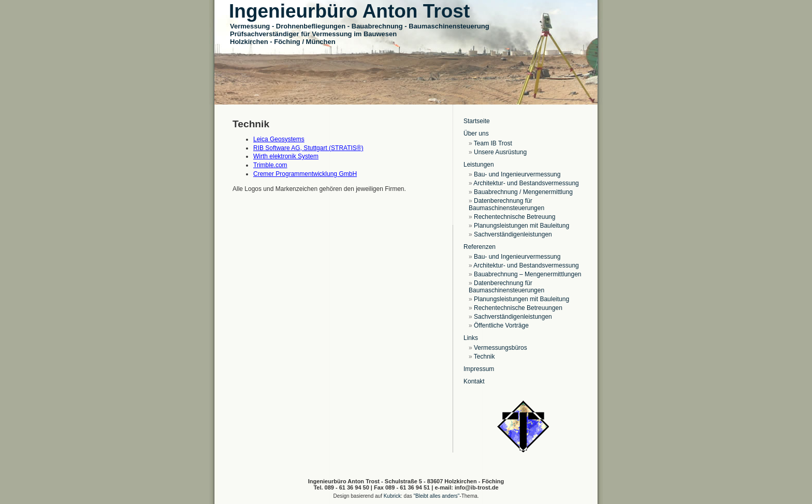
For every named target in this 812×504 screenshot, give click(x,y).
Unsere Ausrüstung (500, 152)
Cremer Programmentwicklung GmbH (305, 174)
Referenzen (480, 247)
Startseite (477, 121)
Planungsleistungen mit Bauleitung (521, 226)
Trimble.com (270, 165)
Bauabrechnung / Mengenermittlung (523, 192)
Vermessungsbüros (501, 348)
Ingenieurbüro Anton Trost (349, 11)
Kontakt (474, 381)
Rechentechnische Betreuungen (518, 308)
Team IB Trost (493, 143)
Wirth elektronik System (286, 156)
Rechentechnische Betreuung (514, 217)
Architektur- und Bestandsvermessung (526, 183)
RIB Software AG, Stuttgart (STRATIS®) (308, 148)
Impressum (479, 369)
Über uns (476, 134)
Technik (484, 357)
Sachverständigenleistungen (513, 234)
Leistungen (479, 165)
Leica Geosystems (279, 139)
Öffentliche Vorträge (501, 325)
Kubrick (392, 496)
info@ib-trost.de (477, 487)
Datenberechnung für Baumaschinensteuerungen (506, 204)
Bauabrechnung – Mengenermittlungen (527, 274)
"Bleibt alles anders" (437, 496)
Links (471, 338)
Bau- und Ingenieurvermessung (517, 174)
